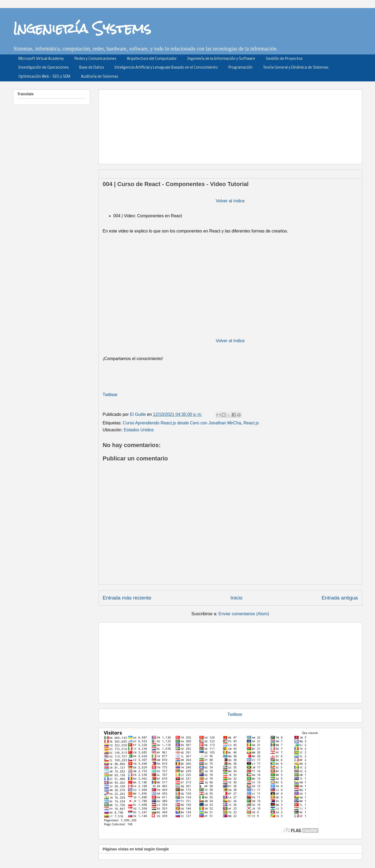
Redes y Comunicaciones (95, 59)
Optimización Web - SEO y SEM (44, 77)
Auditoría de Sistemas (99, 77)
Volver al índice (230, 201)
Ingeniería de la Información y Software (221, 59)
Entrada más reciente (127, 598)
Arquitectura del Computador (152, 59)
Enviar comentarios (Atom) (244, 614)
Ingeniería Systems (82, 28)
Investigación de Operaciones (44, 68)
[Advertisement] (232, 125)
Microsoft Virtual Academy (41, 59)
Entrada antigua (340, 598)
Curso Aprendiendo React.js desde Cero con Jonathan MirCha (182, 423)
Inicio (237, 598)
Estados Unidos (139, 430)
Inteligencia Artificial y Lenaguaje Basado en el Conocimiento (166, 68)
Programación (240, 68)
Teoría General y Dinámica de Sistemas (296, 68)
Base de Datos (92, 68)
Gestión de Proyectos (284, 59)
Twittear (110, 395)
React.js (251, 423)
